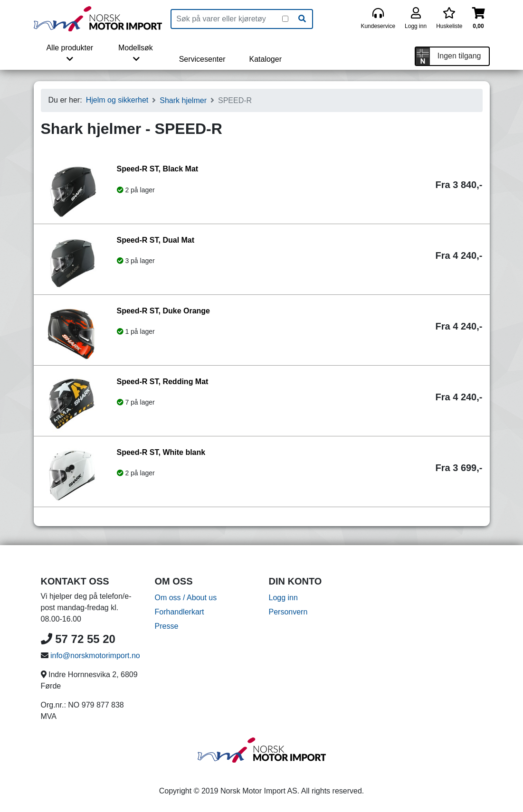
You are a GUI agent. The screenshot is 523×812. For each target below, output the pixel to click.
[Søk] (302, 19)
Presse (167, 626)
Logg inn (283, 598)
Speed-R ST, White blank (161, 452)
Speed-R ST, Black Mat (158, 169)
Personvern (288, 612)
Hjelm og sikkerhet (117, 100)
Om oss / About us (186, 598)
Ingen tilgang (459, 56)
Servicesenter (202, 59)
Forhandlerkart (180, 612)
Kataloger (265, 59)
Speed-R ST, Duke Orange (164, 311)
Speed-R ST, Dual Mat (156, 240)
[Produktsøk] (227, 19)
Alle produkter (70, 53)
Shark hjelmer (183, 100)
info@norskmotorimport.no (95, 656)
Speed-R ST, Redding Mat (163, 382)
